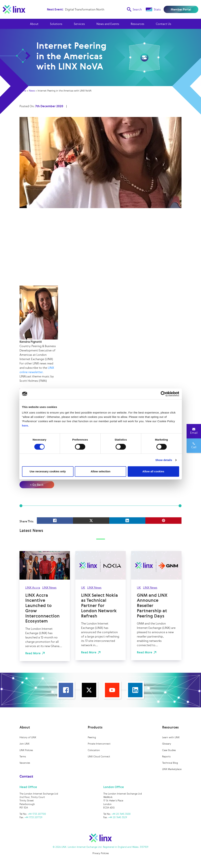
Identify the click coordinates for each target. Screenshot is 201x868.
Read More (33, 653)
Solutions (56, 24)
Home (23, 91)
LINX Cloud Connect (99, 757)
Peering (92, 737)
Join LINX (24, 744)
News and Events (108, 24)
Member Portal (181, 9)
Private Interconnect (99, 744)
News (32, 91)
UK (83, 588)
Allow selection (100, 471)
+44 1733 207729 (33, 817)
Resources (138, 24)
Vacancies (25, 763)
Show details (164, 460)
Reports (166, 757)
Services (79, 24)
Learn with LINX (171, 737)
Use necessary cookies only (48, 471)
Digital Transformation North (85, 9)
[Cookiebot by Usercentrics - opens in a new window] (163, 394)
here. (25, 426)
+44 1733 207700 (37, 814)
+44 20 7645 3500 (121, 814)
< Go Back (37, 485)
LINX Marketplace (172, 769)
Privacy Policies (101, 853)
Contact (26, 776)
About (34, 24)
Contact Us (164, 24)
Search (134, 9)
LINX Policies (26, 750)
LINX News (49, 588)
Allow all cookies (153, 471)
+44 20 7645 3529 (118, 817)
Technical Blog (170, 763)
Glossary (167, 744)
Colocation (94, 750)
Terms (23, 757)
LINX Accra (33, 588)
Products (95, 727)
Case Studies (169, 750)
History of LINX (28, 737)
